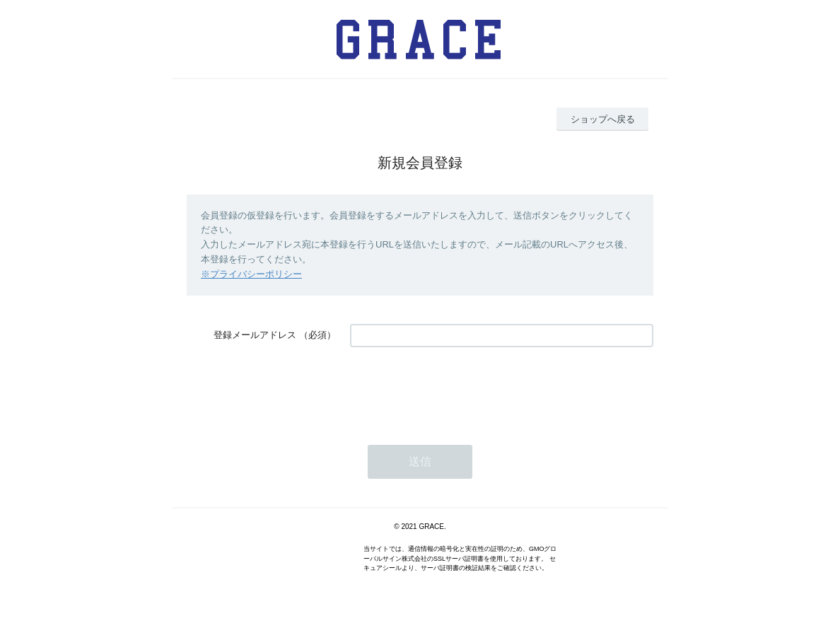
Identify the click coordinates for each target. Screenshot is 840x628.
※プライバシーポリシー (251, 274)
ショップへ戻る (603, 119)
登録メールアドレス (255, 335)
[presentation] (457, 389)
